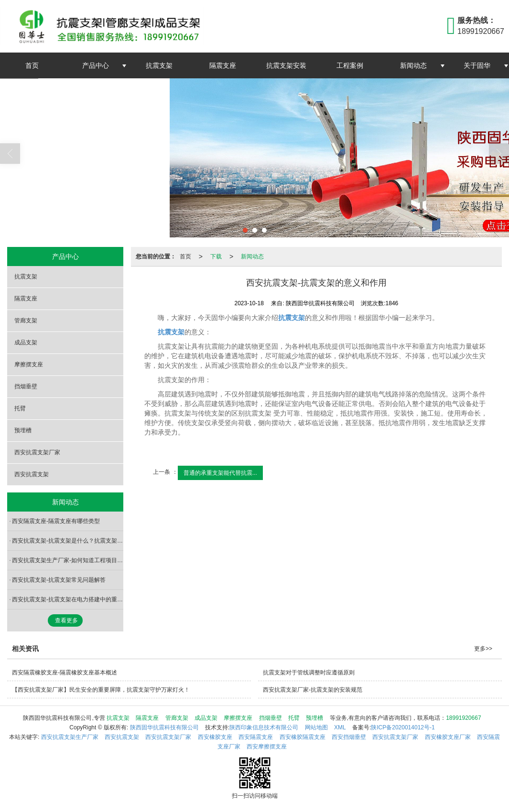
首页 (32, 65)
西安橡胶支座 (215, 737)
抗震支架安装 (286, 65)
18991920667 (463, 718)
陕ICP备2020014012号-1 (403, 727)
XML (340, 727)
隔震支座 (223, 65)
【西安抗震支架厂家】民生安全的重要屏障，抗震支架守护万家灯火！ (101, 690)
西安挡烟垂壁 (349, 737)
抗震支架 (159, 65)
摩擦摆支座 (29, 364)
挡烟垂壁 (26, 386)
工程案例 (350, 65)
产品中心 (96, 65)
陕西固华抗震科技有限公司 (164, 727)
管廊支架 (26, 321)
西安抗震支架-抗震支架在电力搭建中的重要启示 (68, 599)
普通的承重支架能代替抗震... (220, 473)
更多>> (483, 649)
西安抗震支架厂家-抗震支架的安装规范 (313, 690)
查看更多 (66, 620)
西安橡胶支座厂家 (448, 737)
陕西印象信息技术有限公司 (264, 727)
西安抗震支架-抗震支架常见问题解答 (59, 580)
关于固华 (477, 65)
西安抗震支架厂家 (37, 452)
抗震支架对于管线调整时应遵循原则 (309, 673)
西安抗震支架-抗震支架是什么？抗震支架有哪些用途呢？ (68, 541)
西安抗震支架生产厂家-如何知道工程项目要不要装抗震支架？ (68, 560)
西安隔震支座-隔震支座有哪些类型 (56, 521)
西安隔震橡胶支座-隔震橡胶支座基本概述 (65, 673)
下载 (216, 256)
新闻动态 (413, 65)
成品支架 (26, 342)
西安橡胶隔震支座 (303, 737)
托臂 (20, 408)
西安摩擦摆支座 (267, 747)
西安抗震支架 (32, 474)
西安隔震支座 (256, 737)
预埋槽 (23, 430)
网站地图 (316, 727)
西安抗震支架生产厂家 (70, 737)
